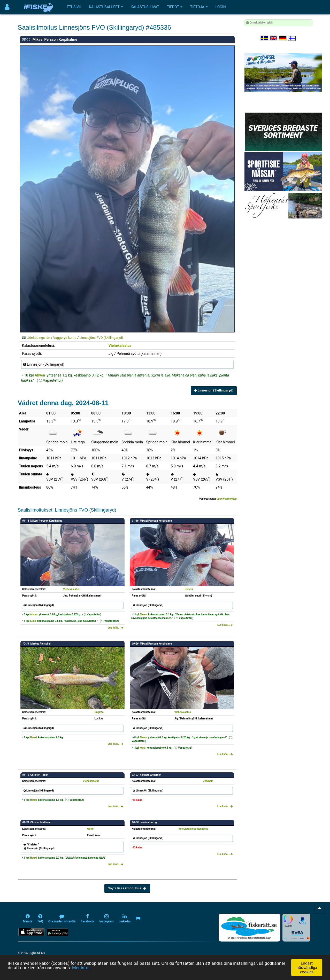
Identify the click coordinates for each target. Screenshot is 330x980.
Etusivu (74, 7)
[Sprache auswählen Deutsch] (283, 38)
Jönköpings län (39, 338)
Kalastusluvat (145, 7)
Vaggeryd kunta (65, 338)
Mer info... (82, 968)
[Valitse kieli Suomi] (292, 38)
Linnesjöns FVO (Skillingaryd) (101, 338)
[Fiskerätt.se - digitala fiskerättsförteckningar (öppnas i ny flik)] (249, 928)
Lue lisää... (116, 628)
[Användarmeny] (7, 7)
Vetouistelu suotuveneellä (193, 829)
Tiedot (175, 7)
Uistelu (189, 589)
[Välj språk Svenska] (265, 38)
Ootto (90, 829)
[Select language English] (274, 38)
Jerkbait (208, 781)
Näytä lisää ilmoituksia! (127, 888)
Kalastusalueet (106, 7)
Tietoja (199, 7)
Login (221, 7)
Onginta (99, 712)
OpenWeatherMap (227, 499)
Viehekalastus (120, 346)
